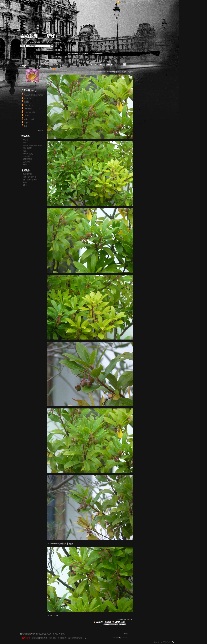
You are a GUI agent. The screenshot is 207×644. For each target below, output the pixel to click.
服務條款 (52, 638)
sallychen (27, 123)
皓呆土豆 (27, 105)
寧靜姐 (26, 102)
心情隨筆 (120, 619)
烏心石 (26, 140)
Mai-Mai (27, 116)
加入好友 (24, 43)
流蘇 (25, 151)
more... (41, 130)
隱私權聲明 (72, 638)
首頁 (47, 53)
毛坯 (25, 126)
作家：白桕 (25, 40)
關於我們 (35, 638)
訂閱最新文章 (59, 43)
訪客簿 (86, 53)
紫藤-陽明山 (28, 159)
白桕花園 (29, 36)
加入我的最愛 (47, 43)
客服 (80, 638)
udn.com (124, 638)
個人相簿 (72, 53)
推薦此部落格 (35, 43)
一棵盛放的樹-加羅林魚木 (33, 145)
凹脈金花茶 (27, 148)
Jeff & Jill (27, 99)
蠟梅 (25, 143)
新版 (51, 36)
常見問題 (44, 638)
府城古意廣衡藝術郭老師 (33, 95)
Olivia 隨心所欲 (30, 112)
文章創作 (58, 53)
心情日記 (129, 619)
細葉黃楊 (27, 162)
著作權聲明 (62, 638)
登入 (155, 642)
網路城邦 (124, 2)
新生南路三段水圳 (30, 180)
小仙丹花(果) (28, 154)
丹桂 (25, 165)
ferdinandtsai (29, 119)
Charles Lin (28, 109)
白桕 (33, 85)
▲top (126, 634)
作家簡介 (99, 53)
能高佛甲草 (27, 174)
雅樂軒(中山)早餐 (30, 177)
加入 (160, 642)
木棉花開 (27, 156)
